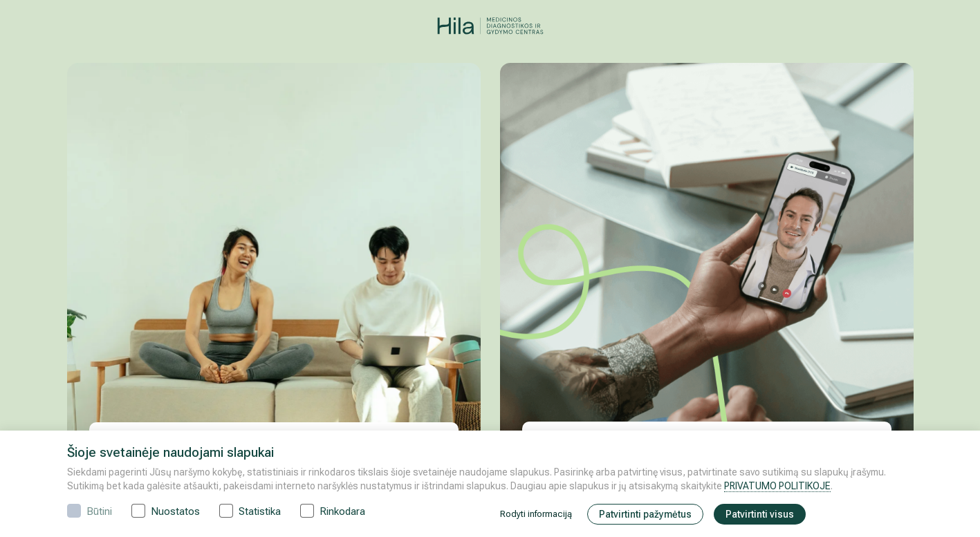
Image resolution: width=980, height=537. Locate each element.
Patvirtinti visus (760, 514)
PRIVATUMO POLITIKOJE (777, 486)
